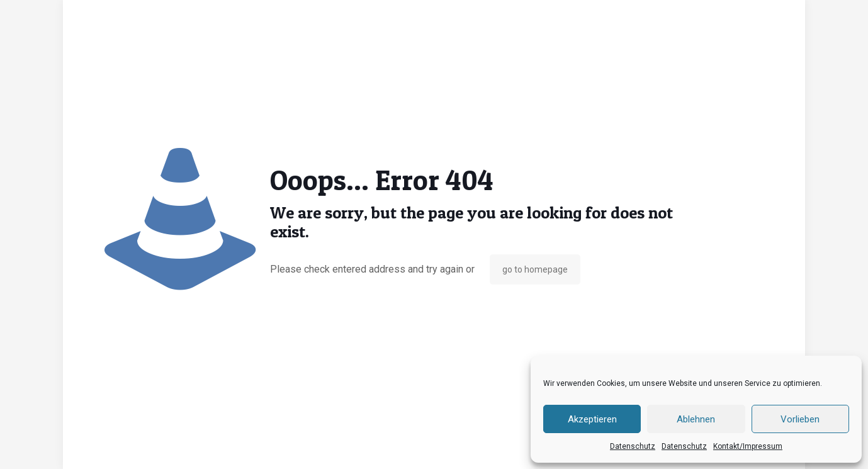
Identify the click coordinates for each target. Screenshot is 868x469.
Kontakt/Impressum (748, 446)
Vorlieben (800, 419)
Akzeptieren (592, 419)
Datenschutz (633, 446)
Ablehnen (696, 419)
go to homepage (535, 269)
